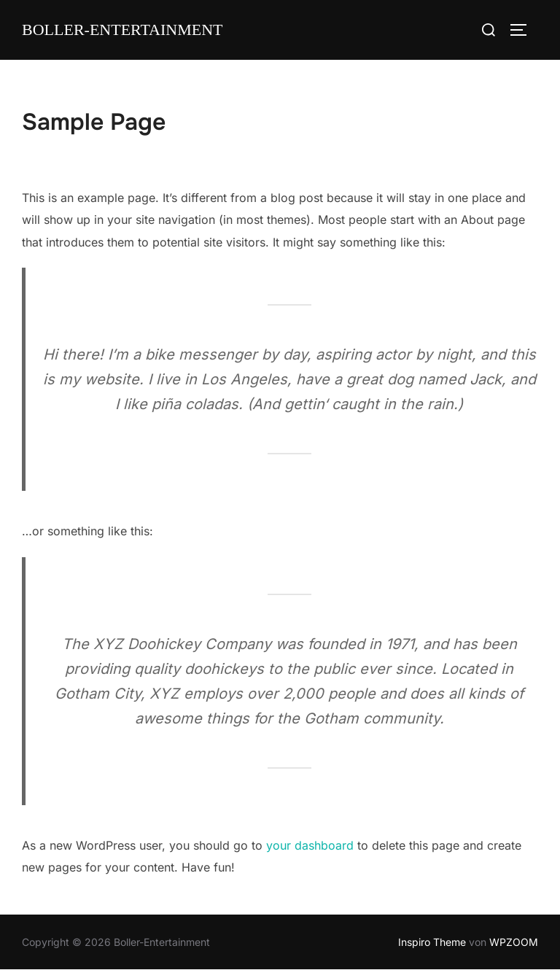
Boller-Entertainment (122, 30)
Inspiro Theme (432, 942)
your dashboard (310, 845)
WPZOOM (514, 942)
